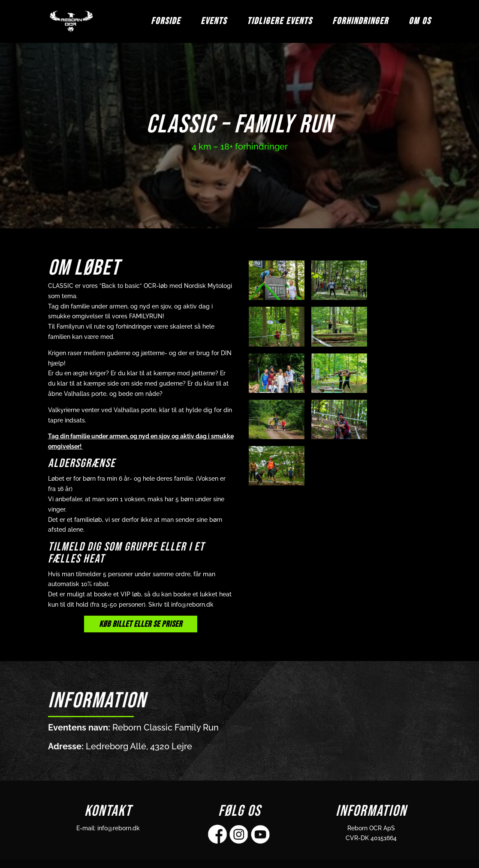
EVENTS (214, 23)
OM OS (420, 23)
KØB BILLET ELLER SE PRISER (141, 624)
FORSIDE (166, 23)
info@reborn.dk (119, 828)
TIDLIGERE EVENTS (280, 23)
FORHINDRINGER (360, 23)
